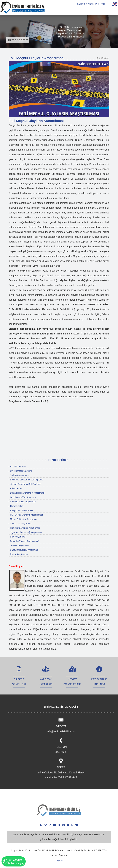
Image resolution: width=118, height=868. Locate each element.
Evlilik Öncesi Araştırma (21, 471)
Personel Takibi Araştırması (23, 502)
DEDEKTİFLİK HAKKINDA (99, 679)
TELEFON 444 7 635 (61, 746)
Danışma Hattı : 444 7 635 (91, 4)
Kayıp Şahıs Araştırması (21, 510)
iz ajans (59, 860)
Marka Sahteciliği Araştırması (24, 519)
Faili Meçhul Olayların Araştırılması (26, 515)
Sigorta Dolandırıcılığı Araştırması (26, 532)
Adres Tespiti (16, 488)
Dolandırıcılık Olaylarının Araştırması (27, 493)
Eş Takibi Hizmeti (18, 467)
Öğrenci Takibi (17, 506)
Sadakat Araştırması (20, 475)
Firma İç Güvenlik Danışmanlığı (25, 541)
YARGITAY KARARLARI (46, 679)
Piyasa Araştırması (19, 554)
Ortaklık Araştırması (19, 545)
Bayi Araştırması (18, 537)
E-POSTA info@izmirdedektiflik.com (61, 726)
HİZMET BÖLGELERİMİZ (72, 679)
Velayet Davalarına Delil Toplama (26, 484)
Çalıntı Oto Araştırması (21, 524)
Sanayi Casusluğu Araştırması (24, 550)
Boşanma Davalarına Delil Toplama (27, 480)
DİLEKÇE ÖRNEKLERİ (19, 679)
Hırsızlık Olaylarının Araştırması (25, 528)
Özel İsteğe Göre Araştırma (23, 497)
